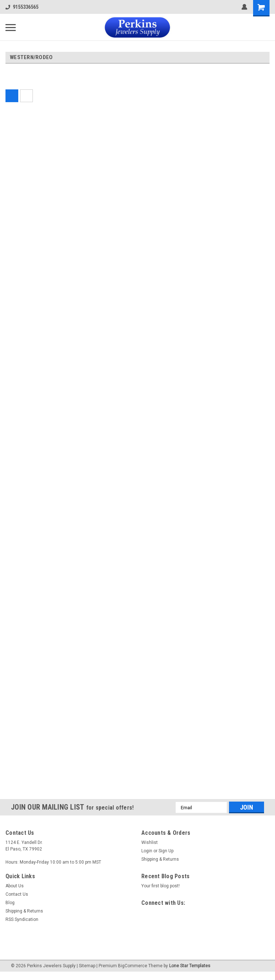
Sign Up (166, 851)
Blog (10, 903)
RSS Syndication (22, 919)
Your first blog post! (161, 886)
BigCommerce (133, 966)
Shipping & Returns (160, 859)
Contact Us (17, 894)
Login (147, 851)
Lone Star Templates (190, 966)
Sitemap (87, 966)
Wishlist (150, 842)
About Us (15, 886)
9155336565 (22, 7)
